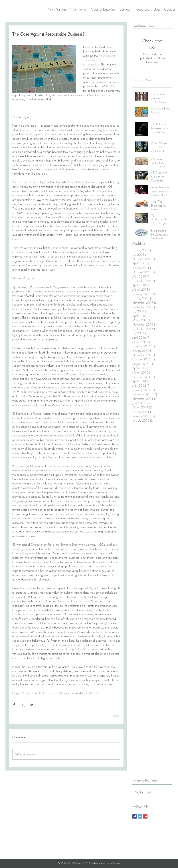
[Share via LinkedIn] (32, 705)
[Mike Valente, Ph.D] (62, 9)
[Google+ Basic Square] (145, 816)
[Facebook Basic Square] (134, 816)
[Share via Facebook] (14, 705)
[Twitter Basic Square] (140, 816)
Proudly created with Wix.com (105, 863)
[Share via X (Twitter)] (23, 705)
